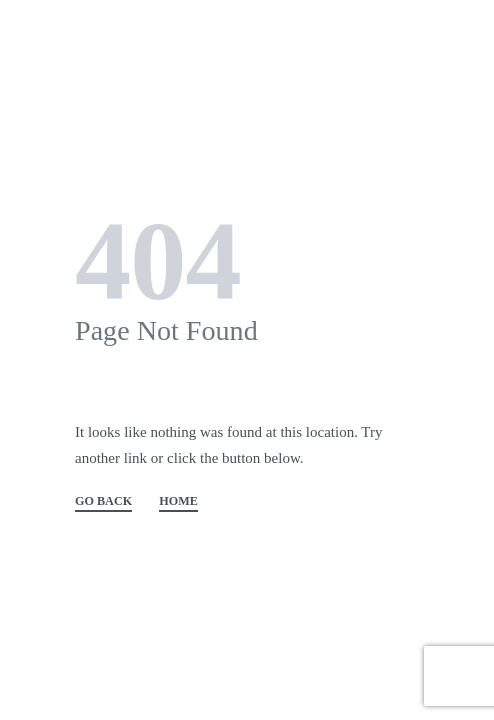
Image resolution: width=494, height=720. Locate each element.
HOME (178, 501)
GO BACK (103, 501)
